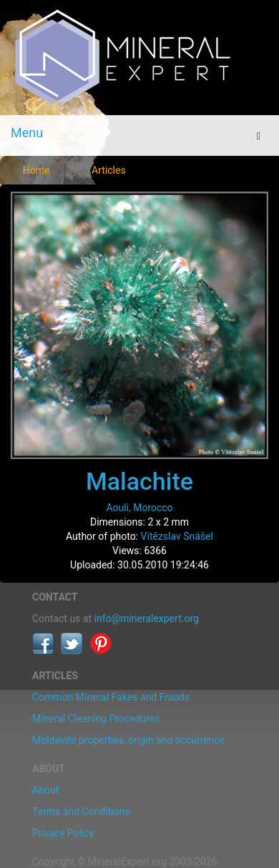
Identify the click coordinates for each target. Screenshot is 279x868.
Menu (27, 133)
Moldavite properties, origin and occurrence (128, 740)
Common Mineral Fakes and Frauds (111, 697)
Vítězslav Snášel (177, 536)
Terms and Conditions (81, 812)
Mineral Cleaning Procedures (96, 719)
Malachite (139, 481)
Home (36, 170)
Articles (109, 170)
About (45, 790)
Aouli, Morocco (139, 508)
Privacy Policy (63, 833)
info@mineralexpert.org (147, 618)
